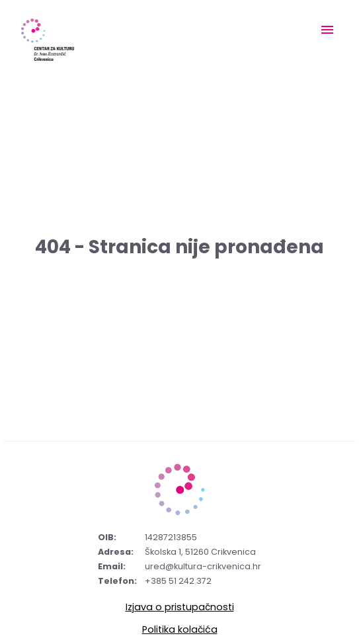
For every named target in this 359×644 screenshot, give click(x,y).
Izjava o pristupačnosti (180, 607)
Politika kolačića (180, 629)
